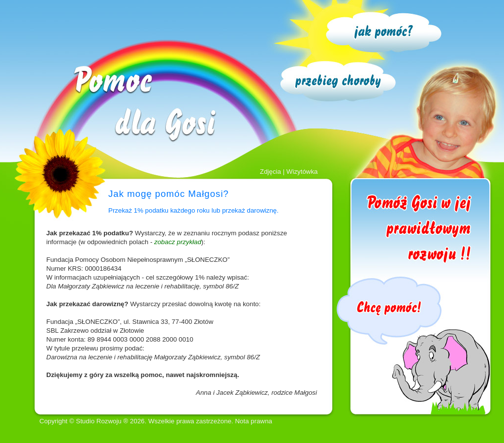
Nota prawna (253, 421)
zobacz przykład (178, 242)
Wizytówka (302, 172)
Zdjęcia (270, 172)
